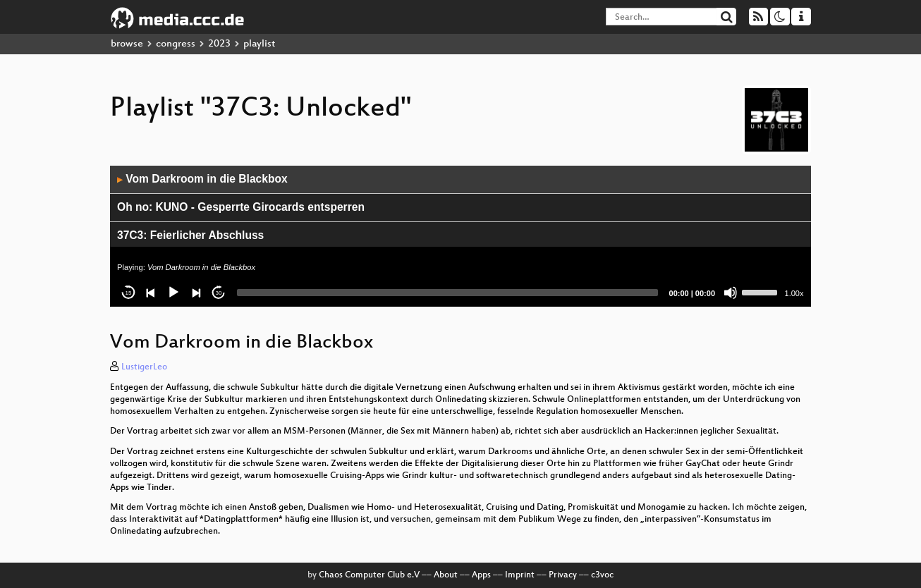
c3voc (602, 575)
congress (176, 44)
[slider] (447, 293)
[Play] (173, 293)
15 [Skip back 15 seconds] (129, 293)
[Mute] (731, 293)
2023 (219, 44)
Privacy (563, 575)
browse (127, 44)
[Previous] (151, 293)
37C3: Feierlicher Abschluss (190, 235)
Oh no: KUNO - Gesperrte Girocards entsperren (241, 207)
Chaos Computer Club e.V (369, 575)
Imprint (520, 575)
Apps (481, 575)
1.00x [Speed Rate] (794, 293)
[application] (460, 236)
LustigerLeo (144, 367)
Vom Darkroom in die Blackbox (202, 179)
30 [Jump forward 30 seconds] (219, 293)
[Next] (196, 293)
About (446, 575)
